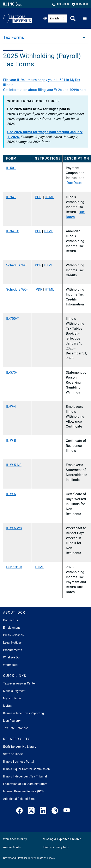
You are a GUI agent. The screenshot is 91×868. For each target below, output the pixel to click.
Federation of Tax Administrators (25, 784)
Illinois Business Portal (19, 762)
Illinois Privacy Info (56, 847)
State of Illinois (13, 754)
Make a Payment (14, 691)
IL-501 (11, 168)
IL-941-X (13, 231)
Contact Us (11, 620)
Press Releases (13, 635)
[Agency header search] (73, 18)
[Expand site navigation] (85, 19)
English (54, 18)
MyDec (8, 706)
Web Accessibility (15, 839)
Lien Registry (12, 721)
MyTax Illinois (12, 698)
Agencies (61, 4)
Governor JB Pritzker (15, 858)
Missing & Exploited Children (62, 839)
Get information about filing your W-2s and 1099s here (45, 90)
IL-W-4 (11, 407)
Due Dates (75, 183)
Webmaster (11, 665)
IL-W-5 (11, 441)
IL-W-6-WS (14, 528)
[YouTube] (67, 811)
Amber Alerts (12, 847)
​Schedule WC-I (17, 289)
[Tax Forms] (83, 37)
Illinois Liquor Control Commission (26, 769)
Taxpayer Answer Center (19, 683)
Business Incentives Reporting (23, 713)
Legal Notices (12, 643)
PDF (38, 197)
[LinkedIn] (43, 811)
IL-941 (11, 197)
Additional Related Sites (19, 799)
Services (80, 4)
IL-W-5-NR (14, 465)
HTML (50, 197)
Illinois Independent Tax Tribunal (25, 776)
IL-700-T (13, 319)
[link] (19, 811)
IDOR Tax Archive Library (20, 747)
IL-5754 (12, 373)
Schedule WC (16, 265)
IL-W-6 (11, 494)
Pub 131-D (14, 567)
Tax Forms (14, 37)
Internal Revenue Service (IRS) (23, 791)
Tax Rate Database (16, 728)
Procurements (13, 650)
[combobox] (57, 18)
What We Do (11, 657)
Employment (11, 628)
